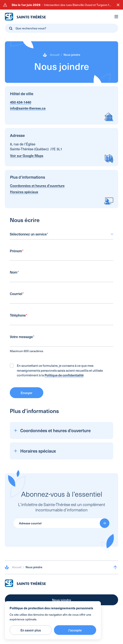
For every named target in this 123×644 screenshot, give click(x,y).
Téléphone (18, 318)
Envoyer (27, 395)
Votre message (22, 340)
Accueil (55, 55)
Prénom (17, 254)
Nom (14, 275)
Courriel (17, 297)
